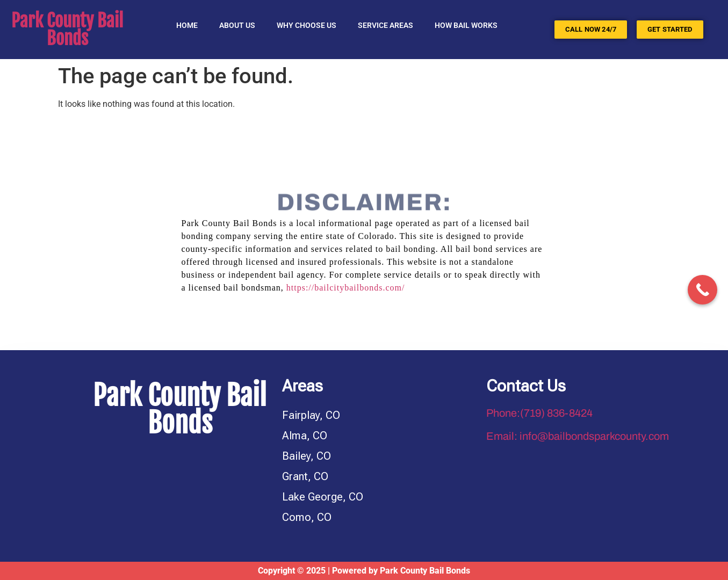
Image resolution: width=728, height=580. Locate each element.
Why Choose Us (307, 25)
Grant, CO (305, 476)
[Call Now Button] (702, 290)
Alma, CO (305, 436)
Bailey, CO (307, 456)
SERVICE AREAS (385, 25)
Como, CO (307, 517)
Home (187, 25)
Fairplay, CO (311, 415)
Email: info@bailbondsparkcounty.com (578, 436)
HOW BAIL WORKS (466, 25)
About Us (237, 25)
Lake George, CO (323, 497)
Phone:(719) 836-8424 (539, 413)
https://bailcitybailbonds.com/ (346, 288)
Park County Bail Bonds (67, 30)
